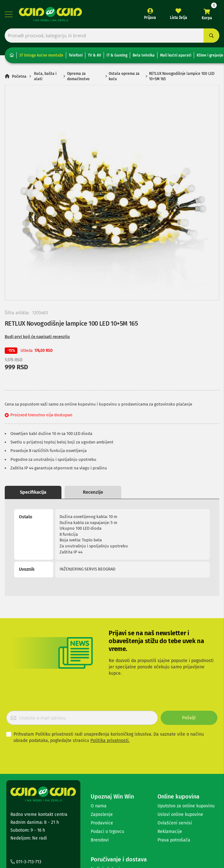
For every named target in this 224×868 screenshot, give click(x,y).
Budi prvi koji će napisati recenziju (37, 337)
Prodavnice (102, 756)
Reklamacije (170, 765)
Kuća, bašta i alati (45, 76)
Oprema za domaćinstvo (78, 76)
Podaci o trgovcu (107, 765)
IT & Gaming (117, 55)
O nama (99, 739)
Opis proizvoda (33, 492)
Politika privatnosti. (110, 674)
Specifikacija (93, 492)
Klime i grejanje (210, 55)
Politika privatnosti (110, 828)
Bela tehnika (144, 55)
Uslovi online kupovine (180, 748)
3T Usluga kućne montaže (41, 55)
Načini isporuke (106, 811)
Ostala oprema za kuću (124, 76)
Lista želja (178, 18)
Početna (19, 76)
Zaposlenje (102, 748)
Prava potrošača (174, 773)
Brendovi (100, 773)
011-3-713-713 (26, 795)
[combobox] (112, 36)
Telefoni (76, 55)
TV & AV (95, 55)
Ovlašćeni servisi (175, 756)
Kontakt (21, 804)
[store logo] (50, 14)
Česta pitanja (104, 820)
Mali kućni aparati (176, 55)
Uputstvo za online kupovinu (186, 739)
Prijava (150, 18)
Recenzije (153, 492)
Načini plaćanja (106, 802)
